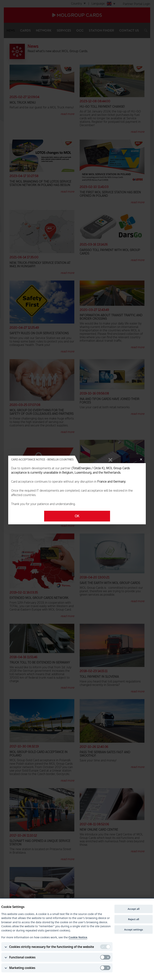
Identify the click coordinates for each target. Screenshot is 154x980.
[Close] (141, 459)
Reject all (134, 919)
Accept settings (134, 930)
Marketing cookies (22, 968)
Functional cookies (22, 957)
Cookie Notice (78, 937)
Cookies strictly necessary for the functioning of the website (52, 947)
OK (77, 516)
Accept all (134, 909)
